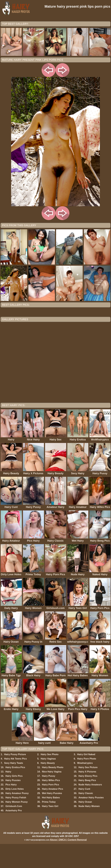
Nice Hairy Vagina (52, 796)
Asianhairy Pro (14, 835)
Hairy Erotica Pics (15, 791)
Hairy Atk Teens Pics (16, 783)
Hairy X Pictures (87, 796)
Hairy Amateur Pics (52, 813)
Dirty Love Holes (15, 813)
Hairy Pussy (49, 800)
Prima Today (49, 826)
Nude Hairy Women (89, 830)
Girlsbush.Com (14, 830)
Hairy (8, 796)
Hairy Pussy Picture (15, 778)
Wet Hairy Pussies (52, 817)
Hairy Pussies (13, 804)
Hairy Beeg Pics (87, 804)
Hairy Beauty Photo (53, 791)
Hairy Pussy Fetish (16, 822)
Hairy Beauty (48, 787)
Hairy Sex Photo (50, 778)
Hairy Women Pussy (17, 826)
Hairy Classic (86, 817)
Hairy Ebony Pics (88, 800)
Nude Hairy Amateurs (90, 809)
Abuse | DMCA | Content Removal (68, 864)
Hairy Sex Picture (88, 791)
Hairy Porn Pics (50, 809)
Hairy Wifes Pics (51, 804)
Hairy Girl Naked (86, 778)
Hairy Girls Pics (14, 800)
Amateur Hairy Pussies (91, 822)
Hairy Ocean (85, 826)
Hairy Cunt (84, 813)
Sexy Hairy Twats (14, 787)
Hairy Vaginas (48, 783)
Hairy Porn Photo (87, 783)
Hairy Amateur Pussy (17, 817)
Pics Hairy (11, 809)
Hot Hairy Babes (51, 822)
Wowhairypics (85, 787)
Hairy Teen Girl (50, 830)
